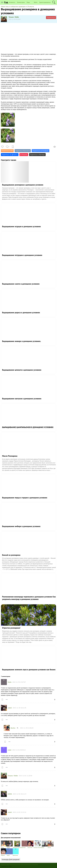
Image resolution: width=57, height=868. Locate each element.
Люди (28, 2)
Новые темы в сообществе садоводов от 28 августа (17, 6)
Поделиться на (10, 155)
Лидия (10, 844)
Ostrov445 (30, 844)
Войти (36, 2)
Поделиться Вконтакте (23, 151)
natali (10, 750)
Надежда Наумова (17, 844)
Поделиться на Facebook (40, 151)
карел (10, 852)
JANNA (10, 794)
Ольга (4, 844)
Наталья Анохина (38, 844)
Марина (4, 852)
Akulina (13, 728)
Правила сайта (5, 865)
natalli (10, 708)
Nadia (10, 682)
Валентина (16, 852)
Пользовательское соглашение (29, 865)
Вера (45, 844)
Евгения (25, 844)
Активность (12, 2)
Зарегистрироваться (45, 2)
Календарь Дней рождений (11, 859)
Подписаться (51, 18)
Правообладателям (15, 865)
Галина (51, 844)
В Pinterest (24, 155)
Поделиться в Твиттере (37, 155)
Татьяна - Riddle (14, 17)
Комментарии (21, 2)
